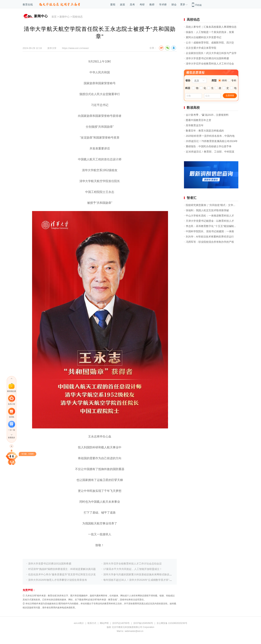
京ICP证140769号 (121, 623)
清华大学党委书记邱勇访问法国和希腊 (50, 564)
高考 (132, 5)
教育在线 (28, 5)
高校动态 (193, 20)
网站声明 (104, 623)
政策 (123, 5)
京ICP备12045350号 (143, 623)
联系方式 (92, 623)
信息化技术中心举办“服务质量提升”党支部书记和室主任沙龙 (62, 574)
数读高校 (193, 108)
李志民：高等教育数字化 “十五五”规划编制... (211, 226)
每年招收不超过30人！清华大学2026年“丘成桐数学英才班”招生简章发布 (144, 580)
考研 (142, 5)
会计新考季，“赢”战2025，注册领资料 (207, 115)
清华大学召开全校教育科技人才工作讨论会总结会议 (132, 564)
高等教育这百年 (195, 125)
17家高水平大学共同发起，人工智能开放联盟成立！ (133, 569)
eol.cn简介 (79, 623)
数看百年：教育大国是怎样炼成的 (205, 131)
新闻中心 (65, 17)
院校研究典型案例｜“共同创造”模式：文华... (211, 205)
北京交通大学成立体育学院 (201, 48)
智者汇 (192, 198)
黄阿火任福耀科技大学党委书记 (204, 37)
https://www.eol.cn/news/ (75, 48)
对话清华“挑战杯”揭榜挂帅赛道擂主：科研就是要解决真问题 (62, 569)
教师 (152, 5)
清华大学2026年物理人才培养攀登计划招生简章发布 (58, 580)
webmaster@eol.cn (134, 631)
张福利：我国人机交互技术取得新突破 (207, 210)
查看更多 (11, 438)
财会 (174, 5)
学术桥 (163, 5)
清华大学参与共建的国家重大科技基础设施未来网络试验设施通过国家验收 (145, 574)
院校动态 (78, 17)
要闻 (113, 5)
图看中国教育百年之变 (198, 120)
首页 (54, 17)
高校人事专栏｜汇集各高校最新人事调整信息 (211, 27)
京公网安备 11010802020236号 (172, 623)
